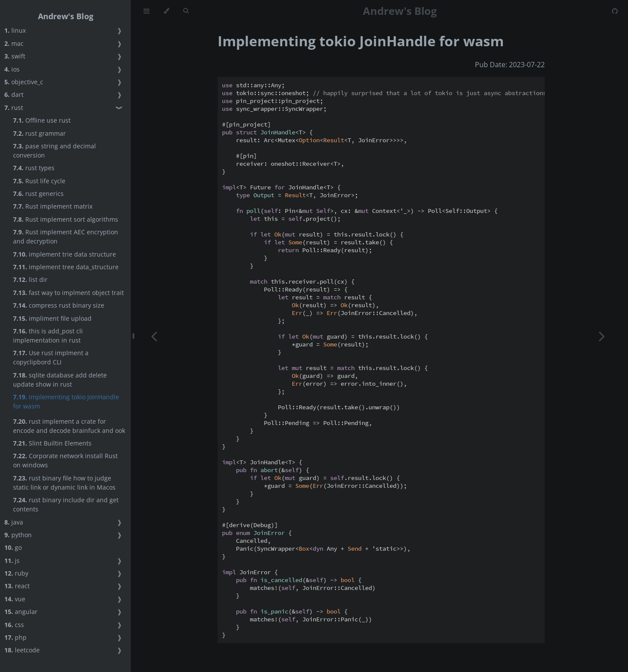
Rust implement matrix (53, 206)
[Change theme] (166, 11)
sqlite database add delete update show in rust (60, 380)
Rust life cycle (39, 181)
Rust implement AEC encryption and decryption (66, 237)
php (15, 637)
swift (15, 56)
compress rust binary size (59, 305)
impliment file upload (52, 318)
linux (15, 30)
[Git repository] (615, 11)
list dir (30, 279)
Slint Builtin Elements (52, 443)
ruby (16, 573)
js (12, 561)
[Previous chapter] (154, 336)
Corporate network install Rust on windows (65, 460)
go (13, 547)
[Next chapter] (602, 336)
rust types (34, 168)
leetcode (22, 650)
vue (15, 599)
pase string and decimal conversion (55, 151)
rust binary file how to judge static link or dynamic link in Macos (64, 483)
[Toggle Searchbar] (186, 11)
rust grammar (39, 133)
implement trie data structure (65, 254)
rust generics (38, 194)
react (17, 586)
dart (14, 94)
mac (14, 43)
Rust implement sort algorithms (66, 219)
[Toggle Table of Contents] (147, 11)
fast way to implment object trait (68, 293)
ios (12, 69)
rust (14, 108)
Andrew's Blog (66, 16)
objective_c (24, 82)
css (14, 625)
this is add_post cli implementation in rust (48, 336)
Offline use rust (42, 120)
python (18, 535)
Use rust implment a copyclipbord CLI (51, 357)
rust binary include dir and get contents (66, 504)
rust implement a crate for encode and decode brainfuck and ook (69, 426)
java (14, 522)
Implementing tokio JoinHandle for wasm (66, 401)
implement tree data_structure (66, 267)
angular (21, 612)
